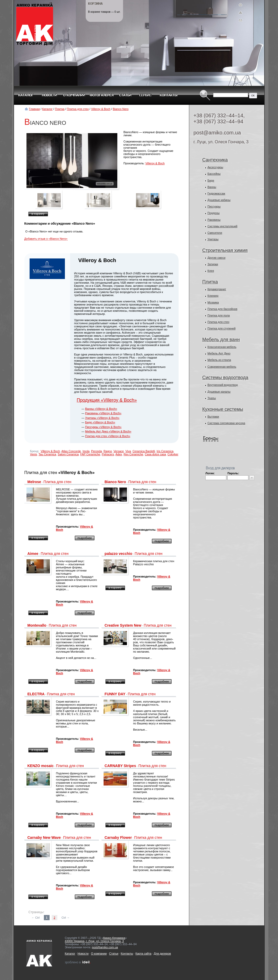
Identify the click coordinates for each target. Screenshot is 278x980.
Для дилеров (162, 953)
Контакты (127, 953)
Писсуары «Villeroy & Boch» (103, 427)
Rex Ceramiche (133, 454)
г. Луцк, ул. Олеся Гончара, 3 (221, 142)
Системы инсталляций (222, 226)
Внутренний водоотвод (223, 385)
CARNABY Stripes (120, 766)
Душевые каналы (219, 392)
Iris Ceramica (165, 451)
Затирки (213, 264)
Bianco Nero (121, 109)
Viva (128, 451)
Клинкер (213, 296)
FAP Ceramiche (90, 454)
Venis (34, 454)
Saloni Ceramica (68, 454)
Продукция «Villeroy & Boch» (107, 400)
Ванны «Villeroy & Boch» (101, 409)
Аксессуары (215, 167)
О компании (99, 953)
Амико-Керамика (114, 938)
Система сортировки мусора (226, 423)
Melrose (34, 482)
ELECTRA (36, 694)
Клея (211, 271)
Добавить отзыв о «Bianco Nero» (46, 239)
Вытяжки (213, 417)
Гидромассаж (216, 193)
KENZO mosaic (41, 766)
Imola (86, 451)
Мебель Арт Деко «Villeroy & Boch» (108, 431)
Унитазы (213, 239)
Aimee (33, 554)
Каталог (48, 109)
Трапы (212, 398)
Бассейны (214, 174)
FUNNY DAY (115, 694)
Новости (83, 953)
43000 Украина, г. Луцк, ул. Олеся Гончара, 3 (94, 941)
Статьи (114, 953)
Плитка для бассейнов (222, 309)
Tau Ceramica (47, 454)
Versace (119, 451)
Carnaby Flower (118, 838)
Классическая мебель (222, 347)
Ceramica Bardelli (144, 451)
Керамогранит (217, 289)
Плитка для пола (219, 315)
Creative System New (123, 625)
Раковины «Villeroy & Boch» (103, 413)
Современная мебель (222, 367)
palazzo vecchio (118, 554)
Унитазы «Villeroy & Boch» (102, 418)
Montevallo (37, 625)
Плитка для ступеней (221, 328)
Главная (35, 109)
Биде (211, 180)
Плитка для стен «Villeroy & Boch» (108, 436)
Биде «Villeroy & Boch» (100, 422)
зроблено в (78, 962)
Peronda (97, 451)
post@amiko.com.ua (217, 133)
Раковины (214, 220)
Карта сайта (143, 953)
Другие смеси (216, 258)
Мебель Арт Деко (219, 353)
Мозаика (213, 302)
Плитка (60, 109)
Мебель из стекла (219, 360)
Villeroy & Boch (101, 109)
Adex (119, 454)
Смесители (215, 233)
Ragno (108, 451)
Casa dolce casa (155, 454)
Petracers (108, 454)
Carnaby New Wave (44, 838)
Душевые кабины (219, 200)
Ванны (212, 187)
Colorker (173, 454)
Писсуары (214, 206)
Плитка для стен (78, 109)
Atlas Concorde (71, 451)
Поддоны (213, 213)
